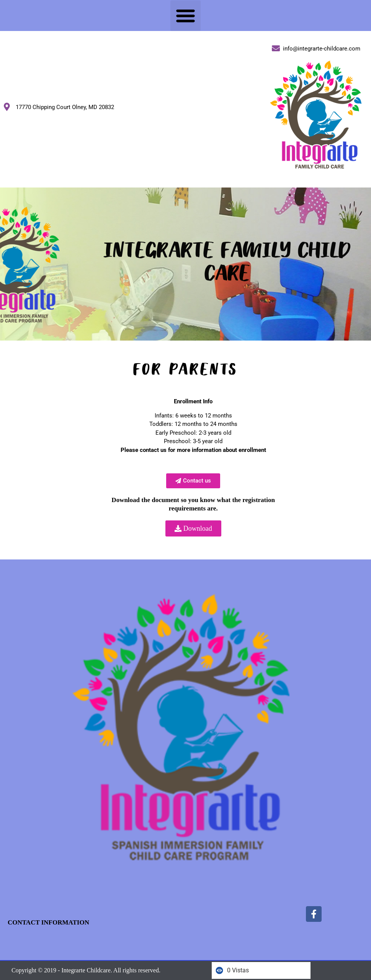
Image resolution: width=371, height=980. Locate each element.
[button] (186, 16)
